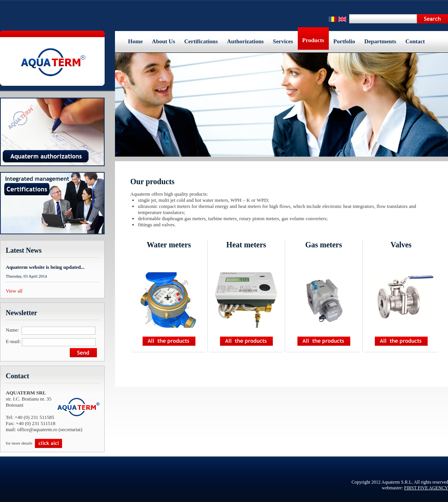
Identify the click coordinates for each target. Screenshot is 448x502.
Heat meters (246, 245)
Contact (415, 41)
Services (283, 41)
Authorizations (245, 41)
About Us (163, 41)
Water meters (169, 245)
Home (135, 41)
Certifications (201, 41)
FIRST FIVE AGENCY (426, 488)
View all (14, 291)
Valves (401, 245)
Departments (380, 41)
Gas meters (323, 245)
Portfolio (344, 41)
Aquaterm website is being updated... (45, 267)
